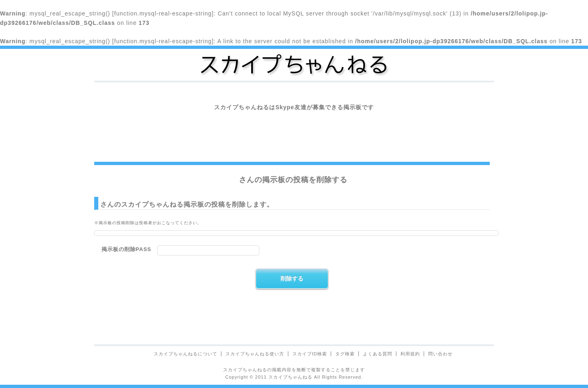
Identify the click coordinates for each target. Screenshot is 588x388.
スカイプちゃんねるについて (186, 354)
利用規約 (410, 354)
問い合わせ (440, 354)
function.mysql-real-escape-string (163, 13)
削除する (292, 278)
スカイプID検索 (310, 354)
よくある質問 (378, 354)
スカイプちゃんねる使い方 (255, 354)
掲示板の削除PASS (126, 249)
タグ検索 (345, 354)
